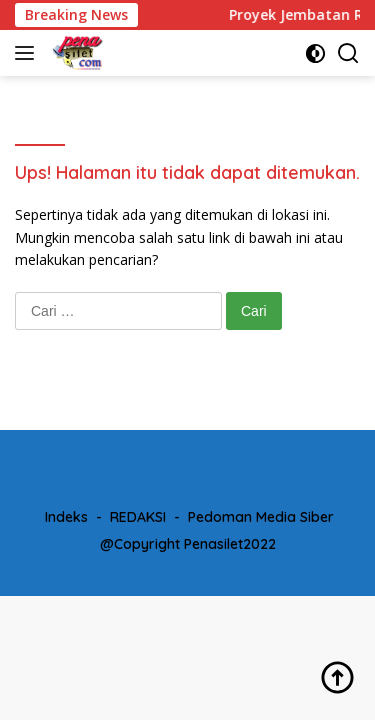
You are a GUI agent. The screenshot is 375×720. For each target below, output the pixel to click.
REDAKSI (138, 517)
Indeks (66, 517)
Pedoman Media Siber (261, 517)
